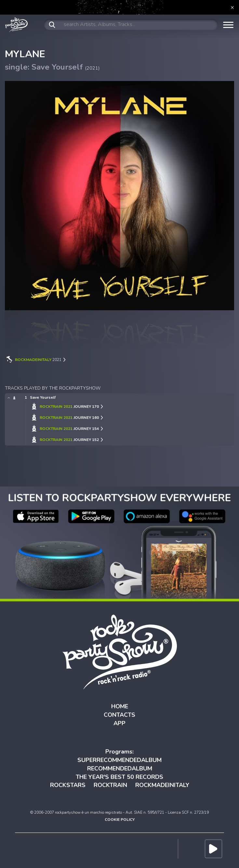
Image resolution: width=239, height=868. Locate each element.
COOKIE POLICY (120, 820)
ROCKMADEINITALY (162, 785)
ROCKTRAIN (110, 785)
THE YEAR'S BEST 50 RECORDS (119, 777)
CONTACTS (119, 715)
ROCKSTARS (68, 785)
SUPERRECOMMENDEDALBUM (119, 760)
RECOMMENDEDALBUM (120, 768)
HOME (120, 706)
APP (119, 723)
